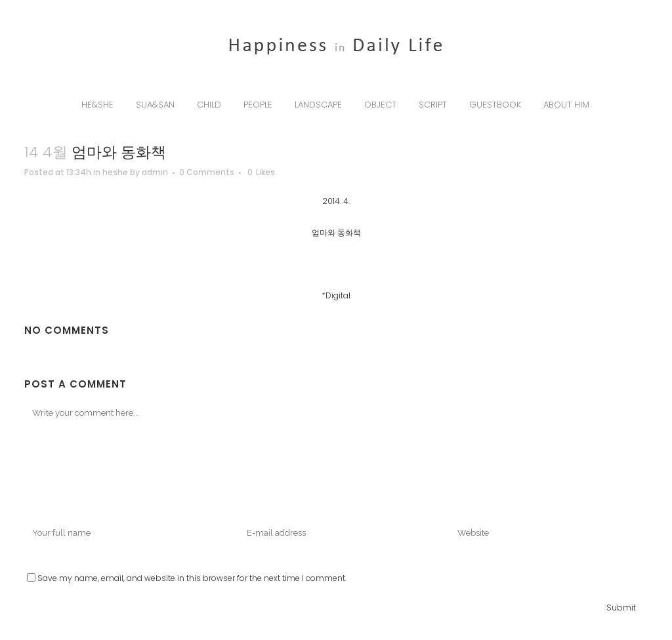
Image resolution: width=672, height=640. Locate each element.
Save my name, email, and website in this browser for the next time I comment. (192, 578)
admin (155, 172)
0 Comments (207, 172)
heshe (115, 172)
